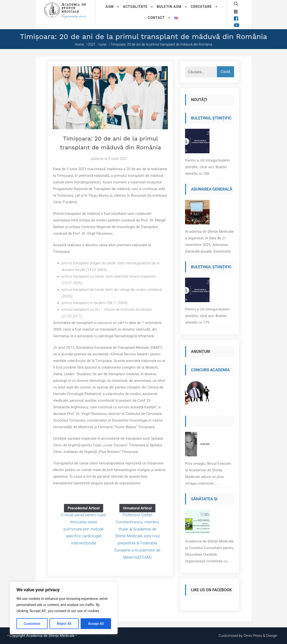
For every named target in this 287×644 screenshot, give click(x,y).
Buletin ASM (169, 7)
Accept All (96, 624)
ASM (110, 7)
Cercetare (201, 7)
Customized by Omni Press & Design (248, 636)
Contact (156, 18)
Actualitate (135, 7)
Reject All (64, 624)
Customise (32, 624)
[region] (64, 608)
